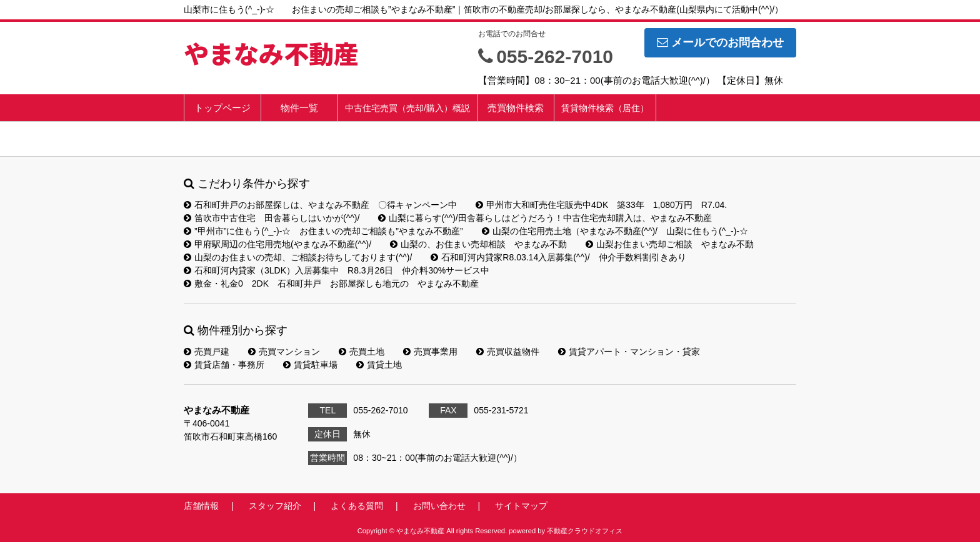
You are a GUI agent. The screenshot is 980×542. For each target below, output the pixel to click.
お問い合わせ (439, 506)
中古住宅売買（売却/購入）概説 (407, 108)
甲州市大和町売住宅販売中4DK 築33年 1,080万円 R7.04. (601, 205)
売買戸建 (207, 352)
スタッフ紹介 (275, 506)
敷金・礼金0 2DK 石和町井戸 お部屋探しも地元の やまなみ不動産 (331, 283)
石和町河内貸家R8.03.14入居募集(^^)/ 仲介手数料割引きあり (558, 257)
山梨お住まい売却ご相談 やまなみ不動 (670, 244)
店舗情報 (201, 506)
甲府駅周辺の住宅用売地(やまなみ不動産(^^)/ (277, 244)
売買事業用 (430, 352)
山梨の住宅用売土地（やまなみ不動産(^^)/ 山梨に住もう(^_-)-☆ (615, 231)
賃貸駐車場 (310, 365)
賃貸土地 (379, 365)
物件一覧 (299, 108)
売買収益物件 (508, 352)
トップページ (222, 108)
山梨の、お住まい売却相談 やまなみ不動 (478, 244)
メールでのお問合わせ (720, 42)
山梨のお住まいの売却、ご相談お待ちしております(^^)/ (298, 257)
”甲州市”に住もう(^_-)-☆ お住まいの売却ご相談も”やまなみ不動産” (323, 231)
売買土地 (362, 352)
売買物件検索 (516, 108)
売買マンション (284, 352)
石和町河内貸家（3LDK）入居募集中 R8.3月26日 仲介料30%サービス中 (337, 270)
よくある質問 (357, 506)
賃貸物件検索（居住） (605, 108)
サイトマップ (521, 506)
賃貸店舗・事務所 (224, 365)
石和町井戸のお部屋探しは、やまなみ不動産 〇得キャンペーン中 (320, 205)
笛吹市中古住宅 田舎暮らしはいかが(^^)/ (272, 218)
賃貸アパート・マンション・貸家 (629, 352)
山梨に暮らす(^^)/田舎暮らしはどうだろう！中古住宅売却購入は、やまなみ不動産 (545, 218)
